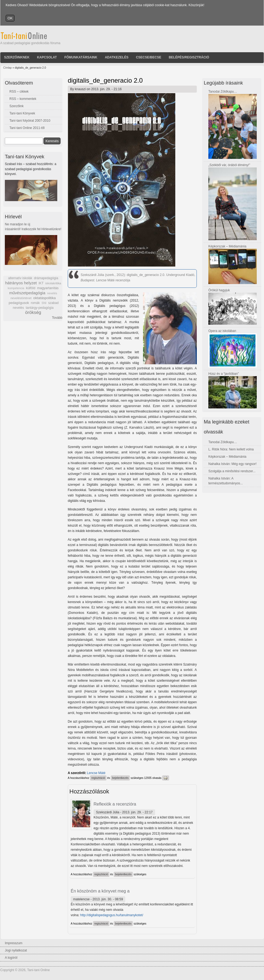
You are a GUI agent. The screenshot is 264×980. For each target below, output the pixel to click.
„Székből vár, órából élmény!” (229, 165)
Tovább (57, 318)
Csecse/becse (149, 57)
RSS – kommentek (23, 99)
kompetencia (16, 288)
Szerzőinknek (17, 57)
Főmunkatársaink (81, 57)
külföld (31, 288)
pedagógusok (19, 303)
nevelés (52, 293)
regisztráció (98, 778)
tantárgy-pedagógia (40, 308)
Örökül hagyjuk (219, 290)
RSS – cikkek (19, 92)
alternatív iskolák (20, 278)
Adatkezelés (117, 57)
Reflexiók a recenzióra (115, 804)
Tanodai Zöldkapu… (223, 92)
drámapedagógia (46, 278)
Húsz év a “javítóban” (224, 374)
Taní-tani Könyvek (22, 113)
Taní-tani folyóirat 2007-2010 (30, 121)
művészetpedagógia (27, 293)
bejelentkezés (120, 778)
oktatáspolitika (45, 298)
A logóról (11, 958)
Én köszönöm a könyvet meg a (100, 891)
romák (35, 303)
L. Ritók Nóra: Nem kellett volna (231, 449)
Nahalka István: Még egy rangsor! (232, 464)
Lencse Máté (96, 773)
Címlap (8, 68)
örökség (33, 312)
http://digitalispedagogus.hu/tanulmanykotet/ (112, 915)
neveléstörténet (21, 298)
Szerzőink (17, 106)
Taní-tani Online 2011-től (27, 128)
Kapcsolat (47, 57)
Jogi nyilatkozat (16, 950)
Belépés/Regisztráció (189, 57)
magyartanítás (48, 288)
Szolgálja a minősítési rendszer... (232, 471)
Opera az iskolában (222, 331)
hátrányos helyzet (21, 283)
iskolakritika (53, 283)
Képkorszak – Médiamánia (227, 246)
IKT (41, 283)
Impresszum (14, 943)
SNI (44, 303)
